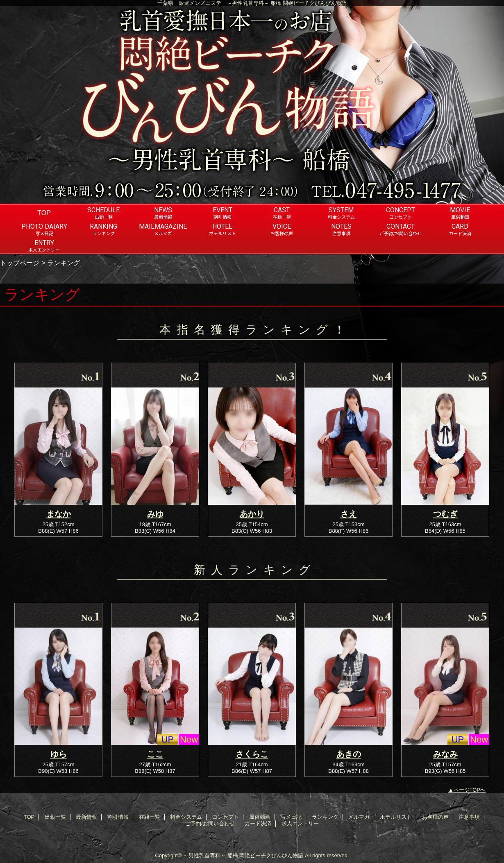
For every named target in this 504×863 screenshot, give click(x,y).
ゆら (59, 754)
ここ (155, 754)
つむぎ (445, 514)
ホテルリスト (396, 817)
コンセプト (226, 817)
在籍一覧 (150, 817)
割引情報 (118, 817)
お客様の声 (435, 817)
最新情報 (86, 817)
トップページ (20, 263)
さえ (349, 514)
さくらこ (252, 754)
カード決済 (258, 823)
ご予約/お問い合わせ (210, 823)
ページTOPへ (470, 790)
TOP (44, 213)
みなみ (445, 754)
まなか (59, 514)
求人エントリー (300, 823)
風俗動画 (260, 817)
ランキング (325, 817)
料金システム (186, 817)
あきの (349, 754)
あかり (252, 514)
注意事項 (469, 817)
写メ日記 (291, 817)
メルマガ (359, 817)
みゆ (155, 514)
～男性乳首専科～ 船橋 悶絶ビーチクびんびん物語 (243, 855)
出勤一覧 (55, 817)
